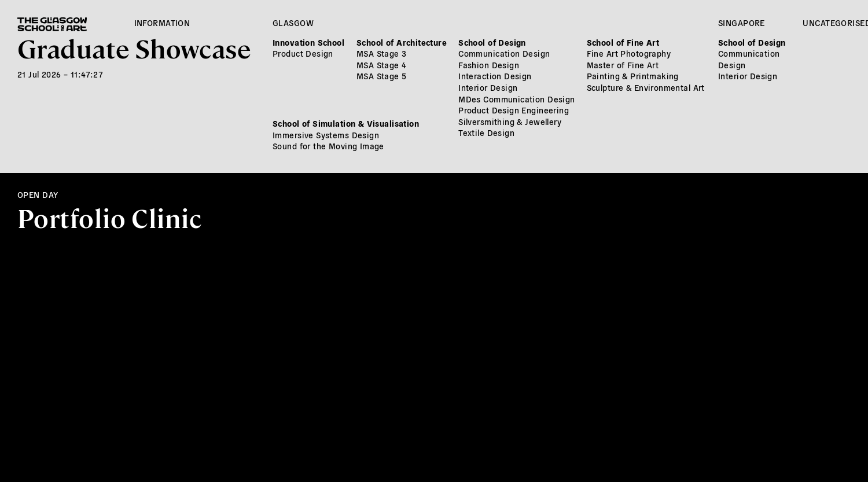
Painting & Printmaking (633, 76)
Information (162, 23)
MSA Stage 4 (382, 65)
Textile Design (486, 133)
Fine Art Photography (629, 53)
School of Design (492, 42)
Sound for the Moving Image (328, 146)
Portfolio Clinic (110, 217)
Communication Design (504, 53)
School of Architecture (402, 42)
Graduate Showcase (134, 47)
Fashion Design (489, 65)
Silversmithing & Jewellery (510, 122)
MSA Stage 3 (382, 53)
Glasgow (293, 23)
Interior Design (488, 87)
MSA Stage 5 (382, 76)
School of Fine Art (623, 42)
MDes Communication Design (517, 99)
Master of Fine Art (623, 65)
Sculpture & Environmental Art (646, 87)
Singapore (742, 23)
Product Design (303, 53)
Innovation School (308, 42)
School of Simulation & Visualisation (346, 123)
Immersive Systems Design (326, 135)
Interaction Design (495, 76)
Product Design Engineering (514, 110)
